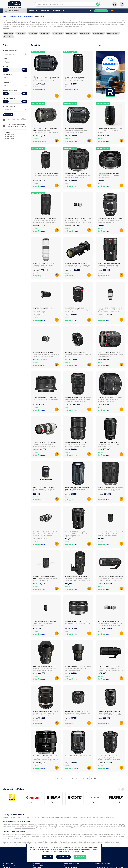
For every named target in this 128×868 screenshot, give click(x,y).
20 (95, 778)
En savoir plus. (80, 851)
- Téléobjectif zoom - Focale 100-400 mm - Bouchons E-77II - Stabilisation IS (46, 534)
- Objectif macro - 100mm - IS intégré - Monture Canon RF (45, 623)
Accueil (5, 17)
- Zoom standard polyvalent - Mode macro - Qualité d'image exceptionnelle (110, 355)
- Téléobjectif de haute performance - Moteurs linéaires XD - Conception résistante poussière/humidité (78, 222)
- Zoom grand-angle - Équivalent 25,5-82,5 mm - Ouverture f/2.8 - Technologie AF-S (109, 713)
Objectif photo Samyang (95, 802)
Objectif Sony (33, 33)
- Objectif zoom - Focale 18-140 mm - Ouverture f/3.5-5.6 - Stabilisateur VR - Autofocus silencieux (44, 81)
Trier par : (102, 46)
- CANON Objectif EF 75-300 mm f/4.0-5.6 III (46, 176)
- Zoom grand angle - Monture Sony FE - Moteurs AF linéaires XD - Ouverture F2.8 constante (110, 758)
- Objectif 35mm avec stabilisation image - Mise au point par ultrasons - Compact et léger (78, 713)
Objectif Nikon (21, 33)
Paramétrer (63, 857)
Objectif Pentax (85, 33)
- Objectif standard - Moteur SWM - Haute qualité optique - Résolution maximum (110, 399)
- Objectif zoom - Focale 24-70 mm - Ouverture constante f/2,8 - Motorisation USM (110, 534)
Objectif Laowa (9, 135)
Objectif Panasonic (113, 33)
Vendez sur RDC (38, 866)
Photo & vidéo (28, 17)
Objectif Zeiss (8, 37)
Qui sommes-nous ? (9, 866)
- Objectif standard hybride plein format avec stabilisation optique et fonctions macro (78, 176)
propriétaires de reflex (12, 842)
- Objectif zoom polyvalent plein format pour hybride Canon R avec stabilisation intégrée (78, 399)
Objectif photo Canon (33, 802)
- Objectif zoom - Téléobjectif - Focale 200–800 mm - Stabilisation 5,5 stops (44, 265)
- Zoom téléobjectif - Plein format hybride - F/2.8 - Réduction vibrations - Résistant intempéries (110, 668)
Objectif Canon (9, 33)
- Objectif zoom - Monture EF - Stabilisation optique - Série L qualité (78, 310)
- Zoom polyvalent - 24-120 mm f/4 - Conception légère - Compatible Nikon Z (77, 534)
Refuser (47, 857)
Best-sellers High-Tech (38, 52)
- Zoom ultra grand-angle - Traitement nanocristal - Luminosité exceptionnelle (78, 668)
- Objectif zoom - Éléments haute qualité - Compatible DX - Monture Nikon (77, 131)
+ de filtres (8, 115)
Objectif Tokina (9, 138)
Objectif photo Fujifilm (116, 802)
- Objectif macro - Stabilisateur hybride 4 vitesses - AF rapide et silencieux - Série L (109, 265)
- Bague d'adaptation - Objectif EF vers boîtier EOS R (78, 355)
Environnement (69, 866)
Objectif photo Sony (74, 802)
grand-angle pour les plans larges (25, 828)
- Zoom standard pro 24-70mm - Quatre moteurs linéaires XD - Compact (45, 310)
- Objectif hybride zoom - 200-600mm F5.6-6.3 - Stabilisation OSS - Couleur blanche (110, 623)
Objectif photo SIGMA (54, 802)
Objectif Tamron (58, 33)
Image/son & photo (16, 17)
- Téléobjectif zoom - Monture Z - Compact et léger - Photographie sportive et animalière (78, 265)
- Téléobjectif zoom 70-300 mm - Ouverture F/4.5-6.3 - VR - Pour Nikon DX (77, 79)
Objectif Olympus (71, 33)
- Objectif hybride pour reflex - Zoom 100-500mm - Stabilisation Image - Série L (110, 310)
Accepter (80, 857)
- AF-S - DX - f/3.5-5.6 (85, 756)
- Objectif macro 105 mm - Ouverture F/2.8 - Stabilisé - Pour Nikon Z (110, 444)
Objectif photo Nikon (12, 802)
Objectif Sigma (45, 33)
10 (91, 778)
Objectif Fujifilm (10, 137)
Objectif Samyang (98, 33)
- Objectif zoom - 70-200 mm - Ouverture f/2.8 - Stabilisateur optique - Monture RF (46, 355)
